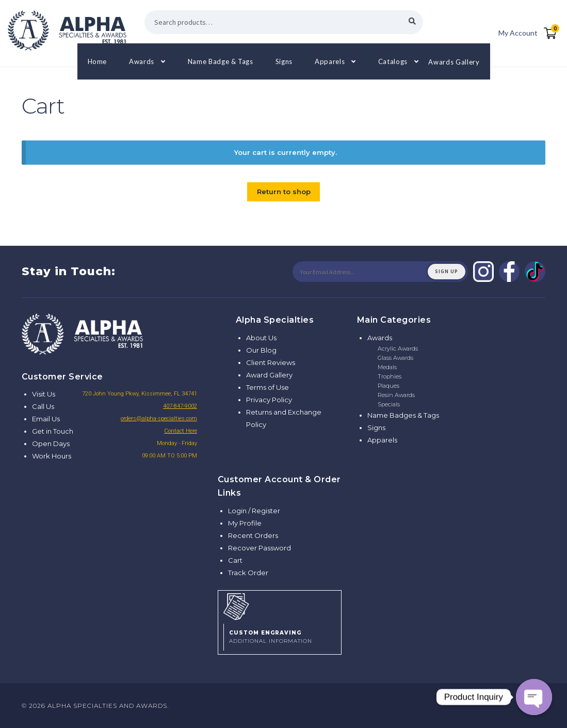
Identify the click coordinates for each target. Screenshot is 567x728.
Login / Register (254, 511)
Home (98, 61)
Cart (235, 560)
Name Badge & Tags (221, 61)
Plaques (388, 386)
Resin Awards (396, 395)
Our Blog (261, 350)
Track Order (248, 573)
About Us (261, 338)
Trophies (390, 376)
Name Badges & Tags (403, 415)
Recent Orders (253, 535)
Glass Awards (395, 358)
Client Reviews (271, 362)
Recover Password (260, 548)
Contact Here (181, 431)
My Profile (245, 523)
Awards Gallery (454, 61)
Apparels (330, 61)
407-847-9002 (180, 406)
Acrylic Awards (398, 349)
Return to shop (284, 192)
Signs (284, 61)
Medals (387, 367)
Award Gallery (269, 375)
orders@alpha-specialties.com (159, 418)
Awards (142, 61)
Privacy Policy (269, 400)
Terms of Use (268, 387)
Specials (389, 404)
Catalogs (393, 61)
